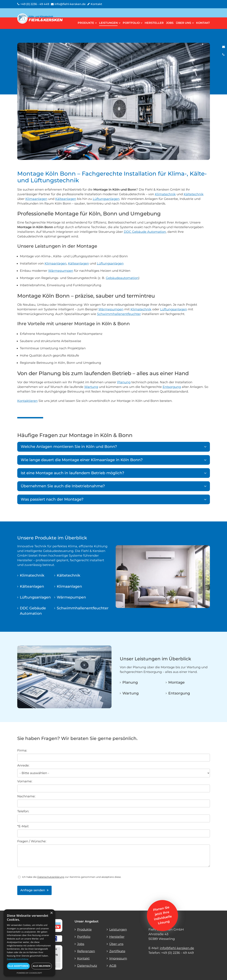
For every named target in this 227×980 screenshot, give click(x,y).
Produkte (84, 930)
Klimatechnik (165, 194)
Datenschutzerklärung (51, 877)
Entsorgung (172, 387)
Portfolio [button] (132, 23)
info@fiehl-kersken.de (177, 948)
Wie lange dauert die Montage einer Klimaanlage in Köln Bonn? (82, 460)
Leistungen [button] (110, 23)
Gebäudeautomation (122, 278)
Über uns (116, 944)
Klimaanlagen (36, 199)
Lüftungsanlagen (106, 199)
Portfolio (84, 937)
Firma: (22, 750)
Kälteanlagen (66, 199)
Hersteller (154, 23)
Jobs (170, 23)
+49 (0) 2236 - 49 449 (177, 953)
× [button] (51, 913)
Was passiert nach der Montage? (52, 499)
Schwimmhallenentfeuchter (119, 314)
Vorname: (25, 781)
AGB (113, 966)
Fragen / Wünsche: (32, 841)
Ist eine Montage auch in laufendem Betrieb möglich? (73, 473)
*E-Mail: (23, 826)
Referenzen (86, 951)
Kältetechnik (194, 194)
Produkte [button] (87, 23)
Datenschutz (87, 966)
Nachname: (26, 796)
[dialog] (29, 943)
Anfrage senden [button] (33, 890)
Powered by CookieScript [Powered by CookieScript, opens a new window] (29, 973)
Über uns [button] (185, 23)
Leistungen (118, 930)
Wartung (91, 387)
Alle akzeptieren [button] (18, 966)
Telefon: (23, 811)
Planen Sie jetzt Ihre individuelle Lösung (162, 915)
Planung (124, 382)
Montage (177, 682)
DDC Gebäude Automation (145, 232)
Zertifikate (117, 951)
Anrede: (23, 765)
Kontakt (203, 23)
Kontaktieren (27, 401)
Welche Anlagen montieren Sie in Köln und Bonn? (69, 447)
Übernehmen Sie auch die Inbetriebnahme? (63, 486)
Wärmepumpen (61, 271)
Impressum (118, 958)
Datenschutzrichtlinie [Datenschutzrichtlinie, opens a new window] (18, 959)
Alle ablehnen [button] (42, 966)
